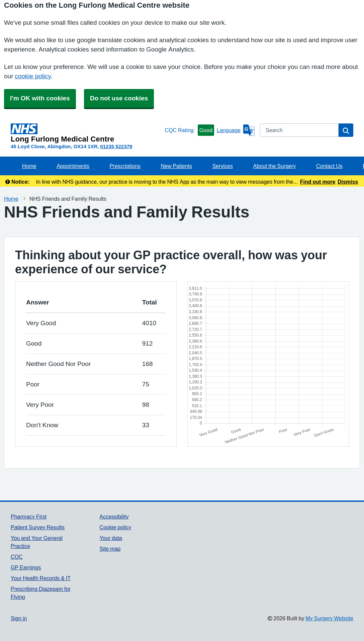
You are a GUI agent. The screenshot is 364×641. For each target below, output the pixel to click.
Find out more (318, 182)
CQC (17, 557)
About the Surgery (274, 166)
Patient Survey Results (38, 527)
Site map (110, 549)
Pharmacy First (29, 517)
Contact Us (329, 166)
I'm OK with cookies (40, 98)
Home (29, 166)
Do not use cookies (119, 98)
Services (223, 166)
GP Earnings (26, 567)
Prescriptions (125, 166)
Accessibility (114, 517)
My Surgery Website (329, 618)
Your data (111, 538)
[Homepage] (86, 133)
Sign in (19, 618)
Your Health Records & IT (41, 578)
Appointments (73, 166)
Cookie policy (116, 527)
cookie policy (33, 76)
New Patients (176, 166)
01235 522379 (116, 146)
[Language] (236, 130)
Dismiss (348, 182)
